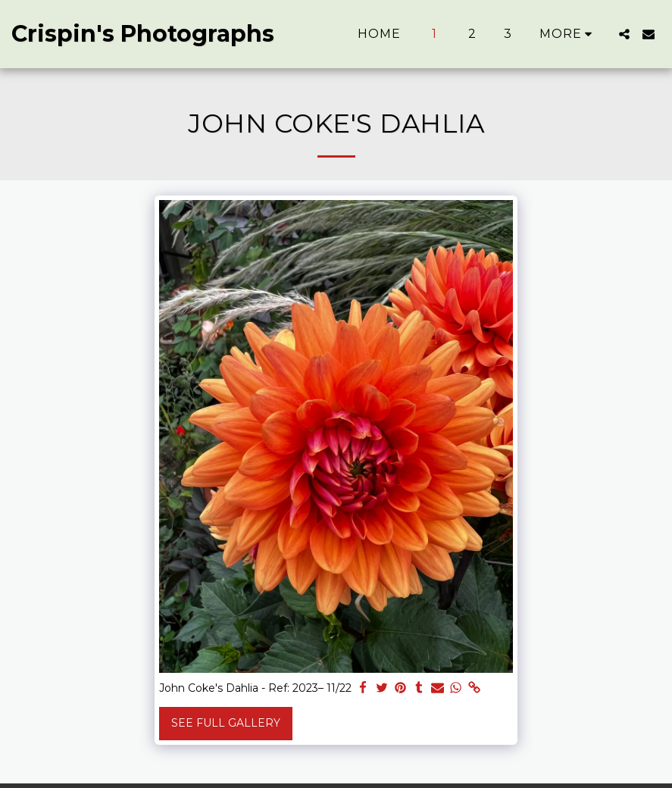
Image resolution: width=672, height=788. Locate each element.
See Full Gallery (226, 723)
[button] (624, 34)
